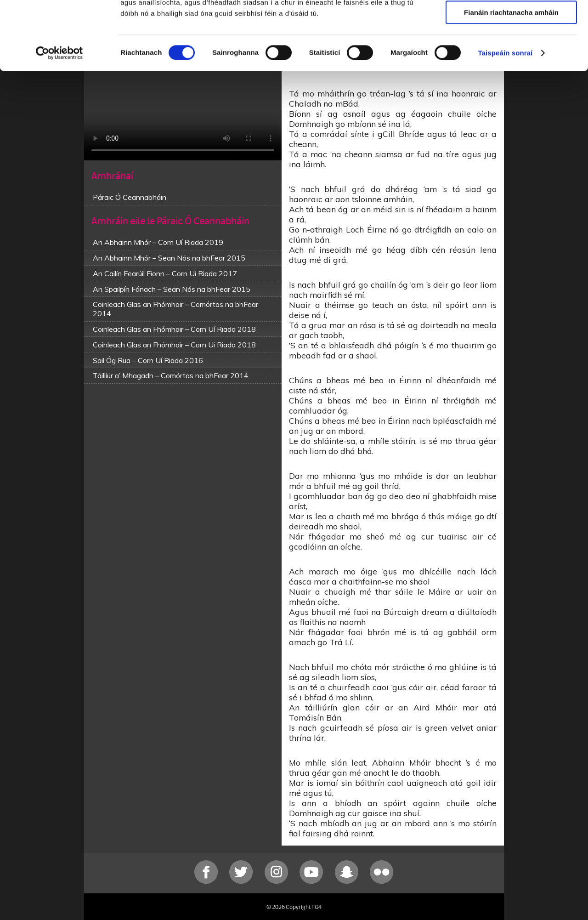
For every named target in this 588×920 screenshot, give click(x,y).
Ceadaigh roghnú (511, 50)
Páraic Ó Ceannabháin (130, 197)
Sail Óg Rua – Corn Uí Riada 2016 (148, 360)
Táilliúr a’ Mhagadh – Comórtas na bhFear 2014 (171, 375)
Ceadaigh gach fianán (511, 23)
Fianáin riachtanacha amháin (511, 77)
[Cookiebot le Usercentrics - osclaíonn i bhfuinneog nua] (59, 117)
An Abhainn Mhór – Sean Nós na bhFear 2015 (169, 258)
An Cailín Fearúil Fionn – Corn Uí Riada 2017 (165, 273)
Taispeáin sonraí (505, 117)
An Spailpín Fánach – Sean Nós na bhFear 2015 (172, 289)
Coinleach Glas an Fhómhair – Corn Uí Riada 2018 (174, 329)
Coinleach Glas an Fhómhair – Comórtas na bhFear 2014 (175, 309)
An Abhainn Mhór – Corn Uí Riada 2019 (158, 242)
